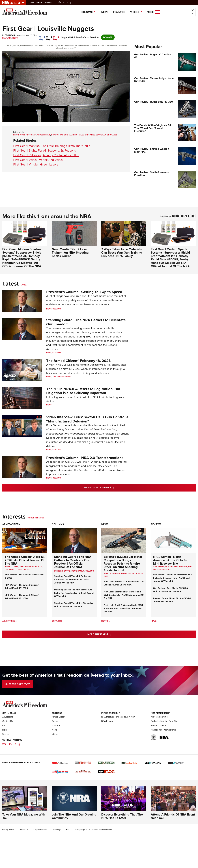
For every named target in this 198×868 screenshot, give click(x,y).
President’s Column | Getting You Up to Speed (84, 292)
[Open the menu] (157, 12)
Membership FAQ (159, 726)
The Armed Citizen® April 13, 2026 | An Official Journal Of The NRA (25, 560)
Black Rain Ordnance (107, 135)
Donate (50, 3)
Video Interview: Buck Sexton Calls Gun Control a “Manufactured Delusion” (87, 419)
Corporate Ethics (41, 830)
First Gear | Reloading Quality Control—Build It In (46, 155)
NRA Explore (107, 721)
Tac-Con (64, 135)
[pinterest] (56, 36)
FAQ (4, 726)
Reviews (156, 524)
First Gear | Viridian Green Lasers (36, 164)
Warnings (57, 830)
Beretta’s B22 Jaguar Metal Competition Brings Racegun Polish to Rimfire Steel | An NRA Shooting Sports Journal (123, 563)
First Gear (31, 135)
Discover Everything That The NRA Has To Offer (122, 816)
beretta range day (122, 573)
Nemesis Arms (44, 135)
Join (33, 3)
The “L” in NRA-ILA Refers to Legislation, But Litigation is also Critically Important (83, 391)
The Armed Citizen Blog (31, 567)
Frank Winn (19, 135)
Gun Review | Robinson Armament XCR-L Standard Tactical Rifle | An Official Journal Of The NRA (173, 578)
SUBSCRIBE (18, 684)
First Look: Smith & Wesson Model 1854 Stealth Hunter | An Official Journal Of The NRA (123, 608)
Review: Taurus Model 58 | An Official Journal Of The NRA (172, 600)
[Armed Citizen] (18, 621)
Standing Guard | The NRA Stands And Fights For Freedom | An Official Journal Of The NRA (74, 593)
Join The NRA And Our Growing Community (74, 816)
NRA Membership (159, 717)
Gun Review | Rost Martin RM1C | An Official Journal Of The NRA (171, 590)
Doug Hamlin (78, 571)
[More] (28, 285)
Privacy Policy (8, 830)
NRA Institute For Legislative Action (118, 717)
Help (5, 730)
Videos (135, 12)
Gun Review (159, 567)
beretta (108, 573)
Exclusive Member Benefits (164, 721)
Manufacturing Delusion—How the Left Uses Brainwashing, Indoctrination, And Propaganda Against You (82, 432)
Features (119, 12)
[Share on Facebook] (42, 36)
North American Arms (176, 567)
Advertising (8, 717)
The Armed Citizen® (62, 377)
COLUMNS (90, 571)
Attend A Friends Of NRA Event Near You (173, 816)
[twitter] (49, 36)
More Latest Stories (112, 488)
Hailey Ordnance (86, 135)
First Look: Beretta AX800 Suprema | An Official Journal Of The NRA (124, 583)
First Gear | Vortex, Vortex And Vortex (38, 160)
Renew (41, 3)
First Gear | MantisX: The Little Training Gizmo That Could (52, 146)
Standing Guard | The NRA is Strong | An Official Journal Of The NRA (74, 605)
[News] (109, 621)
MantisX (73, 135)
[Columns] (63, 621)
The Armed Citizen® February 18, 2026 (79, 361)
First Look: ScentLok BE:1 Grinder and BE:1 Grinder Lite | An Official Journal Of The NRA (124, 595)
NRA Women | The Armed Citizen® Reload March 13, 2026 (22, 597)
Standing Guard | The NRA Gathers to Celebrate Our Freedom (86, 322)
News (105, 12)
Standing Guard (62, 571)
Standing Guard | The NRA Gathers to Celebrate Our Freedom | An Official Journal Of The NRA (73, 562)
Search (6, 734)
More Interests (35, 518)
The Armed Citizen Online (17, 569)
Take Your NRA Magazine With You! (24, 816)
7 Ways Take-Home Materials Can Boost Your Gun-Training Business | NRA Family (122, 252)
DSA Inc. (55, 135)
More (23, 285)
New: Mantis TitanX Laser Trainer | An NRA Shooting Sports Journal (70, 252)
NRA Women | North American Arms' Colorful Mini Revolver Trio (170, 560)
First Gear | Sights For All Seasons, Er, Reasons (45, 150)
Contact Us (8, 721)
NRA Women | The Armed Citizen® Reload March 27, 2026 (22, 586)
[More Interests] (45, 518)
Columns (87, 12)
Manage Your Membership (163, 730)
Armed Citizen (11, 524)
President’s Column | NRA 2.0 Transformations (85, 458)
